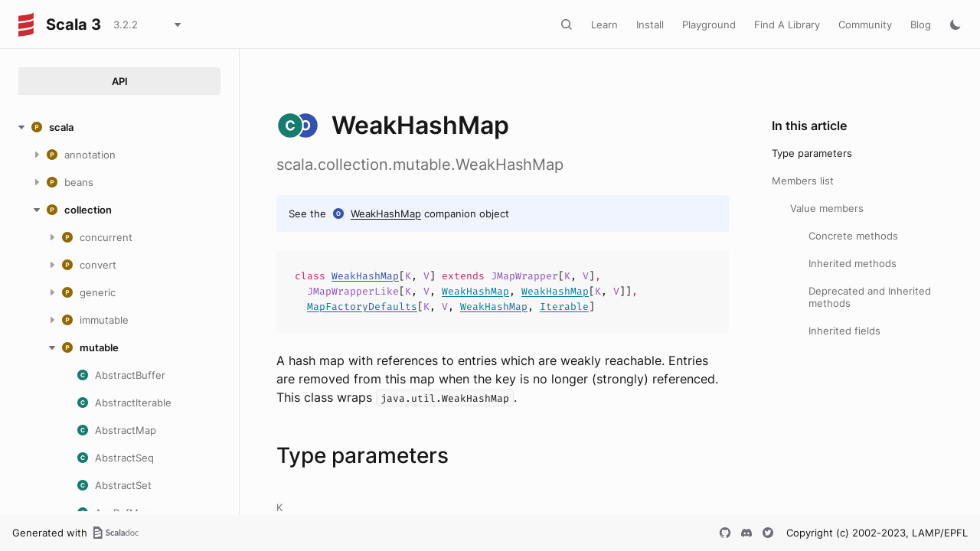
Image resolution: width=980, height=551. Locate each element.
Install (650, 24)
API (120, 81)
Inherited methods (853, 263)
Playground (709, 24)
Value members (827, 208)
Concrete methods (853, 236)
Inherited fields (844, 331)
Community (865, 24)
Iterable (564, 306)
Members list (803, 181)
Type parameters (812, 153)
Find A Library (787, 24)
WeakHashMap (386, 214)
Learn (604, 24)
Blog (921, 24)
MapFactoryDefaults (362, 306)
